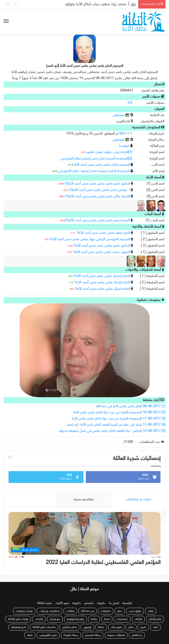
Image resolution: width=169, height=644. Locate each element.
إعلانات (39, 619)
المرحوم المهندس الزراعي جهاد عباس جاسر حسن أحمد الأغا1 (90, 239)
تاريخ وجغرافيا (19, 627)
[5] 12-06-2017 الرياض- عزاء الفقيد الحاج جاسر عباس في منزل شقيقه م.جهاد (112, 431)
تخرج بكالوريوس (48, 635)
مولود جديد (135, 611)
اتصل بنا (114, 603)
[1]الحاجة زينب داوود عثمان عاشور (109, 152)
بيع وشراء (55, 619)
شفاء (30, 635)
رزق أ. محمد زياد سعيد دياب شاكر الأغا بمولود (100, 4)
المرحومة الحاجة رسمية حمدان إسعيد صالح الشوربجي (94, 171)
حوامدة (124, 146)
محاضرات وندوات (50, 611)
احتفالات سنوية (116, 635)
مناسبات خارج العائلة (44, 627)
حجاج (131, 627)
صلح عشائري (69, 627)
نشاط (101, 627)
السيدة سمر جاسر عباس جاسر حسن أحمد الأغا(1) (97, 220)
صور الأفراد (62, 603)
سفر (120, 611)
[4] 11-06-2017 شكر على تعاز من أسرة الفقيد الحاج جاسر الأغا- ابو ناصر (116, 425)
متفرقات (106, 611)
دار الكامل (137, 635)
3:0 (130, 103)
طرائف (138, 619)
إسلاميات (122, 619)
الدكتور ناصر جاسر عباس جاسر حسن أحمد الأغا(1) (97, 184)
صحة (107, 619)
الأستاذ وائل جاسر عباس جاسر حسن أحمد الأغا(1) (97, 196)
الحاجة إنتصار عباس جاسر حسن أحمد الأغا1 (102, 276)
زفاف (151, 611)
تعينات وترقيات (24, 611)
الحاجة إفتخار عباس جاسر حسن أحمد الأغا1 (102, 282)
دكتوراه (101, 603)
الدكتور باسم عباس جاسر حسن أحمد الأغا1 (102, 246)
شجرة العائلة (45, 603)
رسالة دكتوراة (71, 635)
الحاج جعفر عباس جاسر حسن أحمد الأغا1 (103, 233)
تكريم (143, 627)
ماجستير (89, 603)
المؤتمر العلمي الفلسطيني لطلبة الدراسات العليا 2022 (103, 563)
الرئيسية (127, 603)
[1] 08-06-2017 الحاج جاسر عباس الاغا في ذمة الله (131, 406)
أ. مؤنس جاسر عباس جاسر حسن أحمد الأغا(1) (100, 190)
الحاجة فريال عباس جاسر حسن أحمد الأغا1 (102, 289)
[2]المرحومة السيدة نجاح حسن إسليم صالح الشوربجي (96, 159)
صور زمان (116, 627)
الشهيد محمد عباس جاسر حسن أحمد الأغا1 (101, 252)
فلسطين (121, 115)
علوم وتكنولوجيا (75, 619)
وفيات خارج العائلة (18, 619)
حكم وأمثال (155, 619)
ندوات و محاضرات (138, 499)
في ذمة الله (88, 611)
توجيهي (87, 627)
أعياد (155, 627)
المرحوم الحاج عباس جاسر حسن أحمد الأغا (102, 165)
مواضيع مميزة (84, 499)
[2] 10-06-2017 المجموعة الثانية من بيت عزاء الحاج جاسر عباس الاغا (119, 412)
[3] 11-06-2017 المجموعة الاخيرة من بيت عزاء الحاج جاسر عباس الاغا (119, 419)
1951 (122, 134)
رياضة (94, 619)
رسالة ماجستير (93, 635)
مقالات (70, 611)
